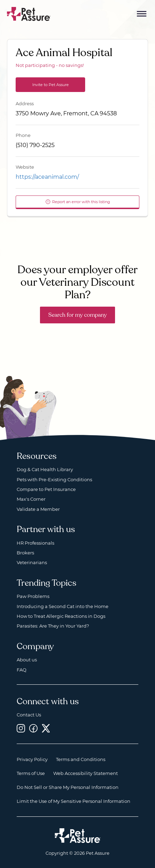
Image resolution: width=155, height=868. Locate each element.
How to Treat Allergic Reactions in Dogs (61, 616)
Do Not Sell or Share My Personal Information (68, 787)
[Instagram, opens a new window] (21, 728)
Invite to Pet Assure (51, 85)
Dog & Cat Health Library (45, 469)
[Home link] (78, 836)
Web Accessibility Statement (85, 773)
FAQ (22, 670)
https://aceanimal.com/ (47, 177)
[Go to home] (29, 13)
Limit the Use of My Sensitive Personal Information (74, 801)
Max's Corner (31, 499)
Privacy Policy (32, 759)
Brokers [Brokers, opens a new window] (25, 553)
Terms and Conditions (81, 759)
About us (27, 660)
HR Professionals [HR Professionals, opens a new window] (35, 543)
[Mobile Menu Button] (142, 14)
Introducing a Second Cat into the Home (63, 606)
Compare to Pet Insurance (46, 489)
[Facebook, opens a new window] (33, 728)
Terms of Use (31, 773)
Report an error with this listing (78, 202)
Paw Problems (33, 596)
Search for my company (77, 315)
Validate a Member (38, 509)
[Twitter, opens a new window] (46, 728)
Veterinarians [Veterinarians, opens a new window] (32, 562)
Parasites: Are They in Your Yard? (53, 626)
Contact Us (29, 715)
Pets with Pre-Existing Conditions (54, 479)
